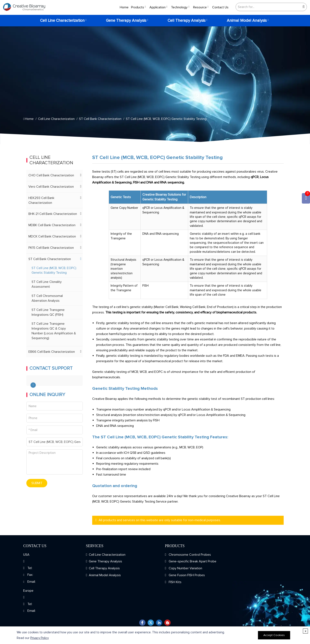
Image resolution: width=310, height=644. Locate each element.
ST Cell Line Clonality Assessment (47, 284)
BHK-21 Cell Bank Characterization (53, 214)
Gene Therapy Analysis (126, 21)
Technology (179, 7)
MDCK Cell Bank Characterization (52, 236)
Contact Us (220, 7)
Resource (200, 7)
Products (138, 7)
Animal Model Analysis (247, 21)
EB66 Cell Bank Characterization (52, 352)
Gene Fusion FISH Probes (186, 575)
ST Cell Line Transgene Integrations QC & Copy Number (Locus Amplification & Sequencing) (54, 331)
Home (124, 7)
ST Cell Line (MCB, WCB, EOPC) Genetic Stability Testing (166, 119)
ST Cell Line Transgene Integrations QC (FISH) (48, 312)
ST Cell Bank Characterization (100, 119)
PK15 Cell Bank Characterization (51, 248)
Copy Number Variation (185, 568)
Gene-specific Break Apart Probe (192, 561)
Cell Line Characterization (62, 21)
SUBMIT (37, 483)
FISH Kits (175, 582)
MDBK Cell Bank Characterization (52, 225)
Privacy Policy (40, 638)
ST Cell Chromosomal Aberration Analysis (47, 298)
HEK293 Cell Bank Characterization (41, 200)
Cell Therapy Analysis (187, 21)
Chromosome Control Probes (189, 555)
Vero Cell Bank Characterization (51, 187)
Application (158, 7)
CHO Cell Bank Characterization (51, 175)
